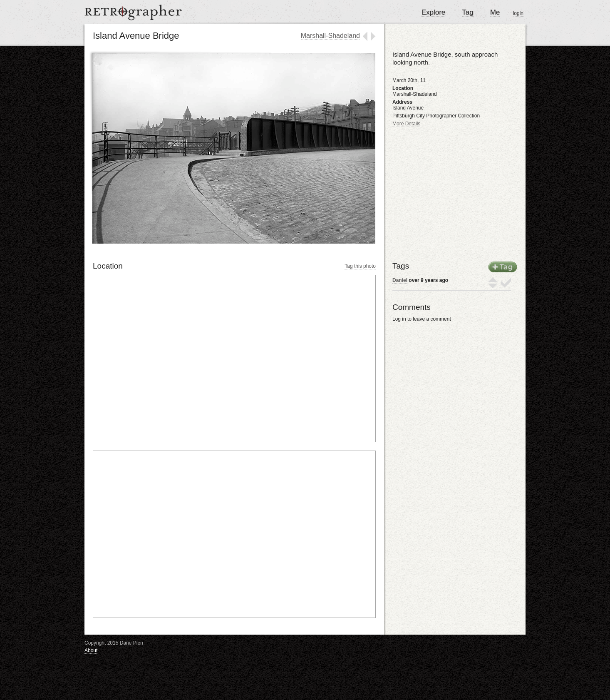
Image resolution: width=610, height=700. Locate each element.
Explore (434, 12)
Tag (467, 12)
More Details (406, 124)
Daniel (400, 280)
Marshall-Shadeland (330, 36)
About (91, 650)
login (518, 13)
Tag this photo (360, 266)
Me (495, 12)
